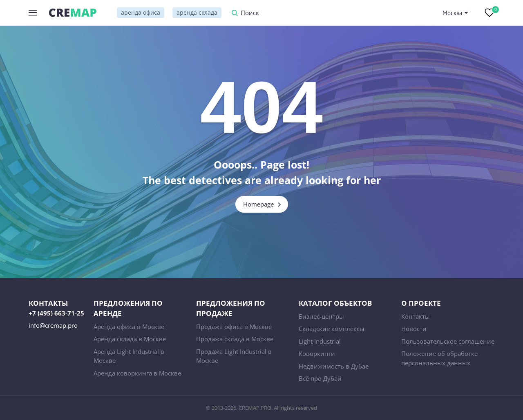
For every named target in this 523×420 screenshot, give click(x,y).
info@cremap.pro (53, 325)
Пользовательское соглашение (448, 341)
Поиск (250, 13)
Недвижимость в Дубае (334, 366)
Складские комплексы (332, 329)
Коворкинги (317, 353)
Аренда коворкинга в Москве (137, 373)
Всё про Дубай (320, 378)
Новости (414, 329)
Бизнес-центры (321, 316)
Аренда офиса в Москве (129, 327)
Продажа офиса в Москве (234, 327)
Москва (452, 13)
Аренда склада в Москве (130, 339)
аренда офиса (141, 12)
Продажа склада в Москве (235, 339)
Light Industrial (320, 341)
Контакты (416, 316)
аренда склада (197, 12)
